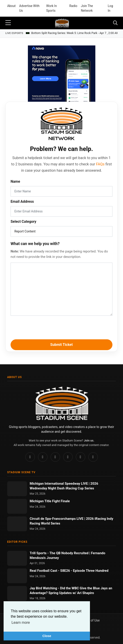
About (11, 6)
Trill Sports (38, 553)
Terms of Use (90, 620)
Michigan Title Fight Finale (50, 501)
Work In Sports (52, 8)
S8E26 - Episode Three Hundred (84, 571)
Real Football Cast (44, 571)
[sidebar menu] (8, 23)
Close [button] (47, 636)
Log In (110, 8)
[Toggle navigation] (115, 23)
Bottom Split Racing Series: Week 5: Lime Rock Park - (75, 33)
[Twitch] (93, 457)
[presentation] (62, 327)
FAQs (100, 164)
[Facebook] (30, 457)
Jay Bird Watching (44, 588)
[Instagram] (43, 457)
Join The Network (87, 8)
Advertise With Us (29, 8)
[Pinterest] (55, 457)
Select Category (23, 222)
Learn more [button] (21, 623)
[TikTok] (68, 457)
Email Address (22, 202)
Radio (73, 6)
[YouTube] (81, 457)
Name (15, 181)
